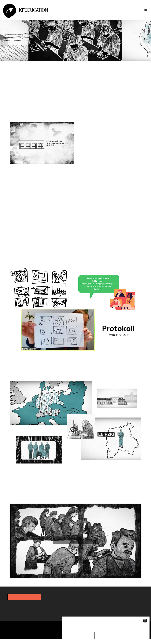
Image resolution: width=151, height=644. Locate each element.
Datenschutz (52, 631)
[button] (145, 621)
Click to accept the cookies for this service (76, 545)
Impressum (28, 631)
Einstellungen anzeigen (130, 635)
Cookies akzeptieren (80, 635)
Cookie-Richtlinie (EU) (19, 637)
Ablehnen (104, 635)
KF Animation (39, 501)
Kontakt (6, 631)
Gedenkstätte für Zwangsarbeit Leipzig (109, 135)
